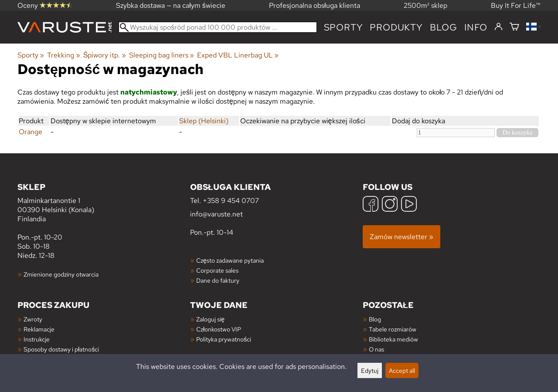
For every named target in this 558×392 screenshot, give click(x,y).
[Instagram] (390, 205)
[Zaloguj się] (498, 27)
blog (444, 27)
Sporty (344, 27)
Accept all (402, 370)
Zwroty (33, 319)
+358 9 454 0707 (231, 201)
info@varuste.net (216, 214)
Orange (31, 132)
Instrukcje (37, 339)
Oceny (45, 5)
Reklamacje (39, 329)
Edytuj (370, 370)
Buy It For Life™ (516, 5)
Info (476, 27)
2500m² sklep (425, 5)
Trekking (63, 55)
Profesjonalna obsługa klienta (315, 5)
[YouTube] (409, 205)
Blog (375, 319)
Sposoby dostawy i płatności (61, 349)
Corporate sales (217, 270)
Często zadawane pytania (230, 260)
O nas (376, 349)
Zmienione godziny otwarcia (61, 274)
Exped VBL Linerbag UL (238, 55)
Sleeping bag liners (162, 55)
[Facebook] (371, 205)
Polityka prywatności (224, 339)
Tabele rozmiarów (393, 329)
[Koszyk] (514, 27)
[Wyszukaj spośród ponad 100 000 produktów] (218, 27)
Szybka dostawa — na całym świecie (171, 5)
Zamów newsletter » (401, 237)
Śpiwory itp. (105, 55)
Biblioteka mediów (393, 339)
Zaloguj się (210, 319)
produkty (396, 27)
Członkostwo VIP (219, 329)
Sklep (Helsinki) (204, 121)
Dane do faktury (218, 280)
